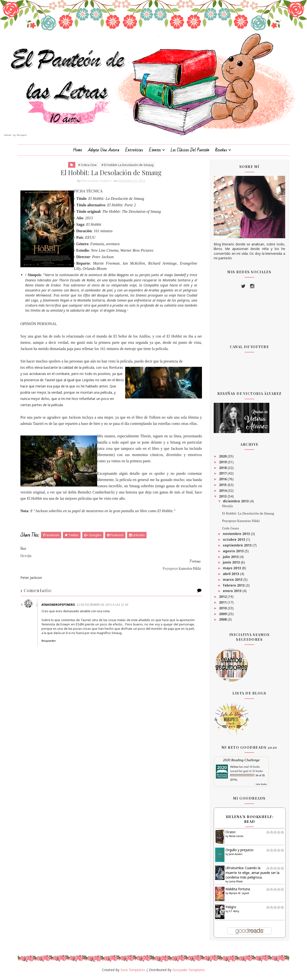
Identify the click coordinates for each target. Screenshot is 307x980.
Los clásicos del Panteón (190, 152)
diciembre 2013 (235, 504)
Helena (233, 769)
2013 (222, 499)
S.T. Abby (233, 914)
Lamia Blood (235, 884)
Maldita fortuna (236, 892)
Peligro (230, 910)
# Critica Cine (86, 167)
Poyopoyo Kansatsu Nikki (240, 523)
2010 (222, 610)
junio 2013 (231, 565)
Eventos (155, 152)
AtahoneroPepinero (60, 601)
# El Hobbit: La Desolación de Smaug (126, 167)
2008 (222, 622)
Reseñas (221, 152)
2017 (222, 476)
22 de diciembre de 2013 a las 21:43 (105, 601)
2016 (222, 482)
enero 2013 (231, 593)
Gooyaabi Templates (189, 972)
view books (260, 787)
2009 (222, 616)
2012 (222, 599)
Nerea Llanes (235, 838)
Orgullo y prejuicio (238, 852)
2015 (222, 487)
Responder (51, 637)
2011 (222, 605)
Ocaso (229, 834)
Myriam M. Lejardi (238, 896)
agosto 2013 (233, 553)
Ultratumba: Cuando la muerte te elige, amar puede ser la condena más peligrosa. (251, 875)
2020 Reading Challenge (240, 763)
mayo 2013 (231, 571)
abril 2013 (230, 576)
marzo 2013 (232, 582)
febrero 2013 (233, 588)
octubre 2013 (233, 542)
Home (78, 152)
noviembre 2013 (236, 536)
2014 (222, 493)
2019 (222, 464)
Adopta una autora (104, 152)
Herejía (226, 508)
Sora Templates (133, 972)
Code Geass (229, 531)
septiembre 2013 (236, 548)
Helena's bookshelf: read (249, 822)
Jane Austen (235, 856)
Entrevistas (134, 152)
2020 (222, 459)
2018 (222, 470)
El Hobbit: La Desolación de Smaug (247, 516)
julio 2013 (230, 559)
